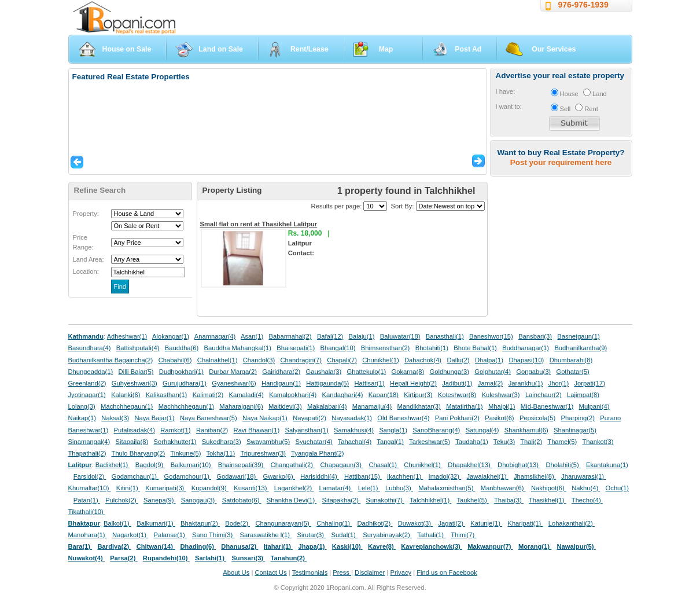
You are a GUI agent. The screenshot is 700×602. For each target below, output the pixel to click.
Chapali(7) (342, 360)
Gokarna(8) (408, 372)
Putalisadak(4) (134, 430)
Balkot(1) (117, 523)
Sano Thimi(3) (213, 535)
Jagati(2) (452, 523)
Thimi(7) (463, 535)
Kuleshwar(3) (501, 395)
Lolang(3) (82, 406)
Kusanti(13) (251, 488)
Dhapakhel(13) (470, 465)
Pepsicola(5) (537, 418)
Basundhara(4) (90, 348)
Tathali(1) (431, 535)
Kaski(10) (347, 546)
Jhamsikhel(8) (535, 476)
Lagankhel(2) (294, 488)
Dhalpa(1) (489, 360)
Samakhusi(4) (354, 430)
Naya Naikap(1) (265, 418)
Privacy (401, 572)
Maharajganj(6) (241, 406)
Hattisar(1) (370, 383)
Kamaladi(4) (246, 395)
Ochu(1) (617, 488)
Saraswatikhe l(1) (266, 535)
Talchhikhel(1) (430, 500)
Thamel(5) (562, 442)
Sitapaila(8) (132, 442)
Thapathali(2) (87, 453)
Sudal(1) (345, 535)
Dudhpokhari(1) (181, 372)
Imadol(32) (445, 476)
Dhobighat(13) (519, 465)
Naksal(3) (115, 418)
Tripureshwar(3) (263, 453)
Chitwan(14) (156, 546)
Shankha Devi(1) (292, 500)
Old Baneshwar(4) (403, 418)
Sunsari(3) (248, 558)
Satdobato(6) (242, 500)
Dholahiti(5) (563, 465)
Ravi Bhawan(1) (257, 430)
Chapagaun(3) (342, 465)
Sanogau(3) (199, 500)
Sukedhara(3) (222, 442)
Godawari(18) (237, 476)
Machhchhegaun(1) (186, 406)
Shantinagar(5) (575, 430)
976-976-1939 (583, 5)
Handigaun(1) (281, 383)
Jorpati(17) (589, 383)
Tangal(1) (390, 442)
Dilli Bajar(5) (136, 372)
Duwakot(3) (415, 523)
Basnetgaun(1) (578, 336)
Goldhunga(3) (450, 372)
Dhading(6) (198, 546)
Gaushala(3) (324, 372)
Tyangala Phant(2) (317, 453)
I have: (506, 91)
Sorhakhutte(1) (175, 442)
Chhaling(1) (334, 523)
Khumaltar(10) (90, 488)
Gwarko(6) (279, 476)
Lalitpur (80, 465)
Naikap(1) (82, 418)
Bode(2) (237, 523)
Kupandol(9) (210, 488)
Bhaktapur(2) (200, 523)
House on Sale (127, 49)
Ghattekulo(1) (366, 372)
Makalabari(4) (327, 406)
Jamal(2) (491, 383)
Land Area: (89, 259)
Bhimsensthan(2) (386, 348)
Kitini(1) (128, 488)
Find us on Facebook (447, 572)
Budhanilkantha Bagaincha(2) (111, 360)
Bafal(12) (330, 336)
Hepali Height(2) (413, 383)
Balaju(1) (362, 336)
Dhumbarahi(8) (571, 360)
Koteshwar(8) (457, 395)
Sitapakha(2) (342, 500)
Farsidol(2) (90, 476)
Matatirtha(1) (464, 406)
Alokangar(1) (171, 336)
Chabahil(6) (175, 360)
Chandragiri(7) (301, 360)
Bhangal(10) (338, 348)
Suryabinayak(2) (387, 535)
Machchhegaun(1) (127, 406)
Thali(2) (531, 442)
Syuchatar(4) (314, 442)
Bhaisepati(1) (296, 348)
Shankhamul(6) (526, 430)
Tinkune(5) (185, 453)
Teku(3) (504, 442)
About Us (236, 572)
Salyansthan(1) (306, 430)
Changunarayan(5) (283, 523)
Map (386, 49)
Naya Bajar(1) (155, 418)
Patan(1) (87, 500)
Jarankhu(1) (526, 383)
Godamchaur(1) (135, 476)
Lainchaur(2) (544, 395)
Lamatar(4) (336, 488)
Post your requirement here (561, 162)
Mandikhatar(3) (419, 406)
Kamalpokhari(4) (293, 395)
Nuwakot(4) (86, 558)
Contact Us (270, 572)
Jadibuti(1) (457, 383)
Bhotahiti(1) (432, 348)
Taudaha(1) (472, 442)
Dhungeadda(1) (91, 372)
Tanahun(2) (289, 558)
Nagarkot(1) (130, 535)
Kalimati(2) (208, 395)
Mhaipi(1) (502, 406)
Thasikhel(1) (548, 500)
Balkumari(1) (156, 523)
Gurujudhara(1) (185, 383)
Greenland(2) (87, 383)
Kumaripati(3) (165, 488)
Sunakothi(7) (385, 500)
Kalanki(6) (126, 395)
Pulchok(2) (122, 500)
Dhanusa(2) (240, 546)
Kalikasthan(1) (167, 395)
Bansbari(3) (535, 336)
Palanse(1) (170, 535)
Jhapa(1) (312, 546)
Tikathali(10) (87, 512)
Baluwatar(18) (400, 336)
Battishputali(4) (138, 348)
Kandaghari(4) (343, 395)
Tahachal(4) (355, 442)
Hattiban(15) (363, 476)
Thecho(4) (587, 500)
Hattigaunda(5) (327, 383)
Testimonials (310, 572)
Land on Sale (221, 49)
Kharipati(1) (525, 523)
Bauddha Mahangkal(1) (238, 348)
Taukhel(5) (472, 500)
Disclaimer (370, 572)
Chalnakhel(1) (218, 360)
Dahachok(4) (423, 360)
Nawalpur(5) (576, 546)
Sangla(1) (393, 430)
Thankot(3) (598, 442)
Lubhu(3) (399, 488)
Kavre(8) (382, 546)
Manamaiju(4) (372, 406)
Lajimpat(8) (583, 395)
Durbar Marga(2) (233, 372)
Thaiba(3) (509, 500)
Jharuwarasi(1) (583, 476)
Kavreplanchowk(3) (432, 546)
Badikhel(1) (113, 465)
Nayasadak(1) (352, 418)
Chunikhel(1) (380, 360)
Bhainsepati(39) (242, 465)
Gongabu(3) (533, 372)
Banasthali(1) (445, 336)
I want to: (509, 107)
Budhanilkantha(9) (581, 348)
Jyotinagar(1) (87, 395)
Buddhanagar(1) (526, 348)
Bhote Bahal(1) (475, 348)
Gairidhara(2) (281, 372)
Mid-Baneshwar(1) (547, 406)
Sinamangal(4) (89, 442)
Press (342, 572)
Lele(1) (369, 488)
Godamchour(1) (188, 476)
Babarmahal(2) (290, 336)
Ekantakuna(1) (607, 465)
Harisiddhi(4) (320, 476)
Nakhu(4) (586, 488)
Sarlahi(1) (211, 558)
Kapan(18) (384, 395)
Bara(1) (80, 546)
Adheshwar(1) (127, 336)
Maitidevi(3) (285, 406)
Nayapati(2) (310, 418)
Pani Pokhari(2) (457, 418)
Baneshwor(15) (491, 336)
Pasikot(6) (499, 418)
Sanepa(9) (159, 500)
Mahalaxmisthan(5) (447, 488)
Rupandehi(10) (166, 558)
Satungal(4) (482, 430)
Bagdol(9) (150, 465)
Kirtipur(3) (418, 395)
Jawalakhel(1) (488, 476)
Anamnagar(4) (215, 336)
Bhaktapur (84, 523)
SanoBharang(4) (436, 430)
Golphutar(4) (493, 372)
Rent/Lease (310, 49)
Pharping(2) (577, 418)
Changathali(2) (293, 465)
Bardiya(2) (115, 546)
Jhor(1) (559, 383)
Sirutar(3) (311, 535)
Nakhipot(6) (549, 488)
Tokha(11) (221, 453)
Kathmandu (86, 336)
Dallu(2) (458, 360)
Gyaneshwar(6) (234, 383)
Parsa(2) (124, 558)
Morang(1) (535, 546)
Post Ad (468, 49)
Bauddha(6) (182, 348)
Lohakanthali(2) (572, 523)
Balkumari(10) (192, 465)
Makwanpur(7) (490, 546)
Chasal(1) (384, 465)
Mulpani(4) (594, 406)
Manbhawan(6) (503, 488)
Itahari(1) (278, 546)
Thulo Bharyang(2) (139, 453)
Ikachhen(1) (405, 476)
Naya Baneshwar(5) (209, 418)
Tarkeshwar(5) (430, 442)
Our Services (554, 49)
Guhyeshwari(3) (135, 383)
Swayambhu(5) (268, 442)
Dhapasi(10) (526, 360)
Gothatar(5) (572, 372)
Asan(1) (252, 336)
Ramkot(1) (175, 430)
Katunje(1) (486, 523)
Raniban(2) (212, 430)
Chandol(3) (259, 360)
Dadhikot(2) (375, 523)
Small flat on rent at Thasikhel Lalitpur (259, 224)
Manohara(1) (88, 535)
